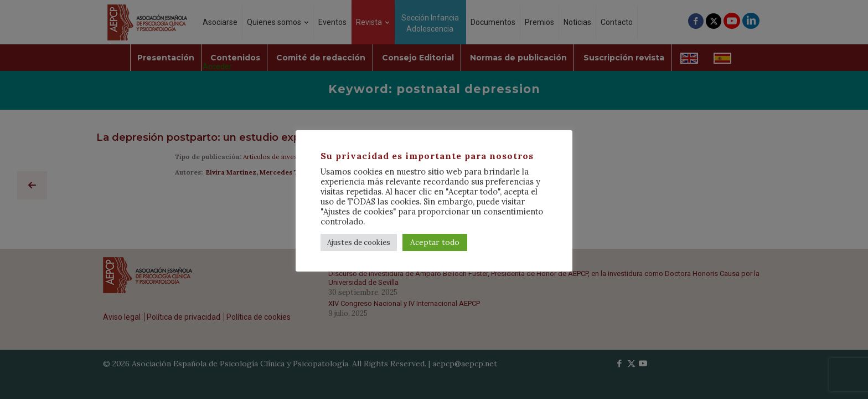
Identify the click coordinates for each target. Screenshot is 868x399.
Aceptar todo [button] (435, 242)
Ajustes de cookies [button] (359, 242)
